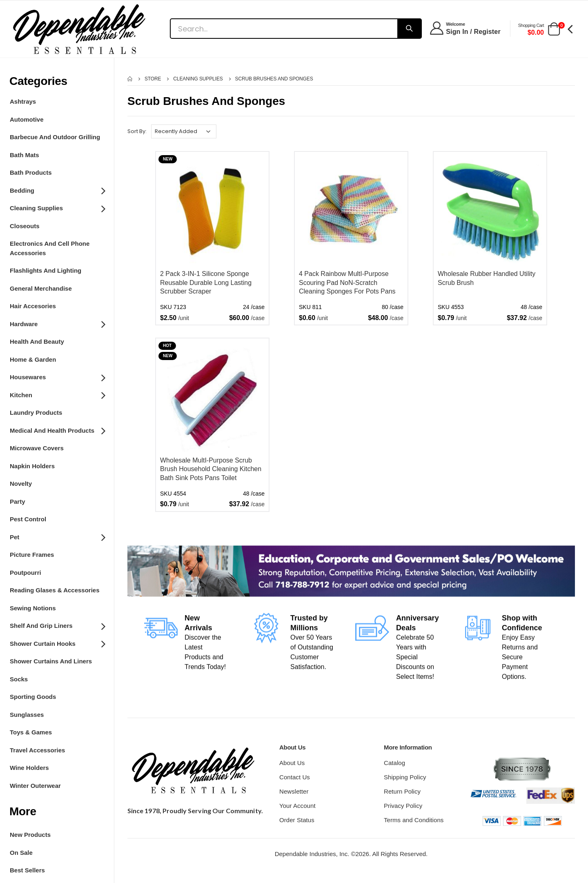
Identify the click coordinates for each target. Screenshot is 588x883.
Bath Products (31, 172)
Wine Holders (29, 768)
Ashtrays (23, 101)
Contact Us (295, 777)
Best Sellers (27, 870)
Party (18, 502)
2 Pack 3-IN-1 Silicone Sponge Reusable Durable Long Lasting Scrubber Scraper (206, 282)
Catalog (394, 763)
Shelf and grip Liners (57, 625)
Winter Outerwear (35, 786)
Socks (19, 679)
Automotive (27, 119)
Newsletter (294, 791)
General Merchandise (41, 288)
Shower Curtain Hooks (57, 643)
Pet (57, 536)
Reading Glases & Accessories (55, 590)
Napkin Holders (32, 466)
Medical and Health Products (57, 430)
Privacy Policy (403, 806)
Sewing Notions (33, 608)
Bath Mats (24, 155)
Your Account (297, 806)
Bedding (57, 190)
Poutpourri (26, 573)
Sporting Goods (33, 697)
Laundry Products (36, 413)
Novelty (21, 484)
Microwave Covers (37, 448)
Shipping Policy (405, 777)
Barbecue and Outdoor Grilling (55, 137)
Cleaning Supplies (57, 208)
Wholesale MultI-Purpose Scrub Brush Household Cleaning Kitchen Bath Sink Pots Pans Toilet (211, 469)
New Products (30, 835)
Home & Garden (33, 359)
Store (153, 79)
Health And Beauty (37, 341)
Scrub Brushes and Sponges (274, 79)
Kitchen (57, 394)
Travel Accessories (37, 750)
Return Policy (402, 791)
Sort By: (137, 131)
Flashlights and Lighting (46, 270)
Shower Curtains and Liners (51, 661)
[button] (554, 30)
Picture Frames (32, 555)
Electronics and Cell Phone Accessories (50, 248)
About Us (292, 763)
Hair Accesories (33, 306)
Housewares (57, 377)
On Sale (21, 853)
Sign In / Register (473, 32)
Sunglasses (27, 715)
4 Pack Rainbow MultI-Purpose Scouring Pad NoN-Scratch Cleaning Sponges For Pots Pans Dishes (347, 283)
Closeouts (25, 226)
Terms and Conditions (414, 820)
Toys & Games (31, 732)
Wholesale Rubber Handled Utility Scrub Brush (487, 278)
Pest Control (28, 519)
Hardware (57, 323)
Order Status (297, 820)
